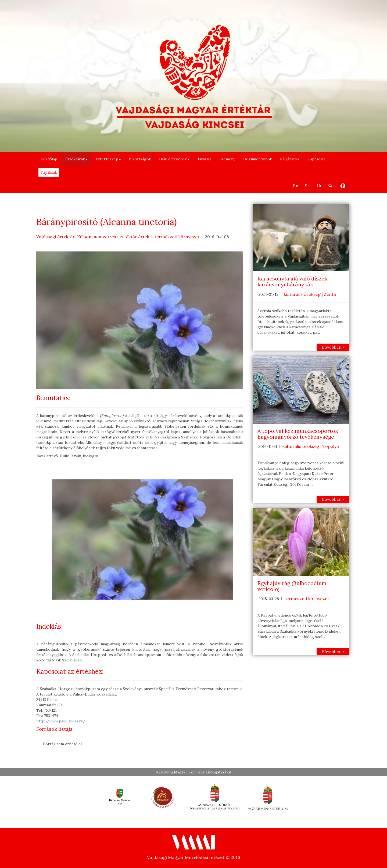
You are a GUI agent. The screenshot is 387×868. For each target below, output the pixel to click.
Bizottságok (140, 159)
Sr (307, 186)
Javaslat (204, 159)
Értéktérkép (108, 159)
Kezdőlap (49, 159)
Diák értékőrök (174, 159)
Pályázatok (290, 159)
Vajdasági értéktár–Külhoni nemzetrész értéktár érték (93, 237)
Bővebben (333, 347)
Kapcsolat (316, 159)
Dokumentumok (258, 159)
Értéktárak (76, 159)
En (296, 186)
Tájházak (49, 172)
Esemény (227, 159)
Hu (320, 186)
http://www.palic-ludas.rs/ (61, 721)
